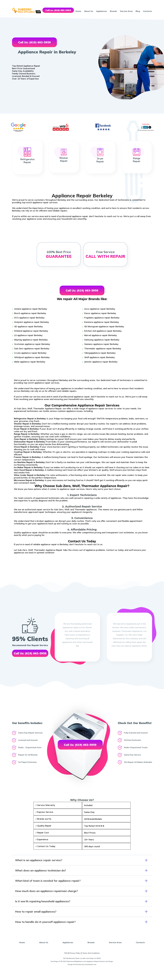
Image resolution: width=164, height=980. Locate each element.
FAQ (66, 953)
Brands (113, 11)
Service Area (126, 11)
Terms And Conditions (91, 953)
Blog (138, 11)
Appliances (102, 11)
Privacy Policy (75, 953)
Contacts (147, 11)
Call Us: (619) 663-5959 (34, 42)
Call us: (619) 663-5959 (58, 10)
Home (78, 11)
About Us (89, 11)
